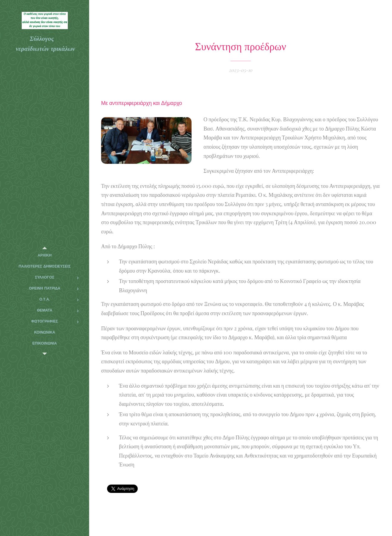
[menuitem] (45, 256)
